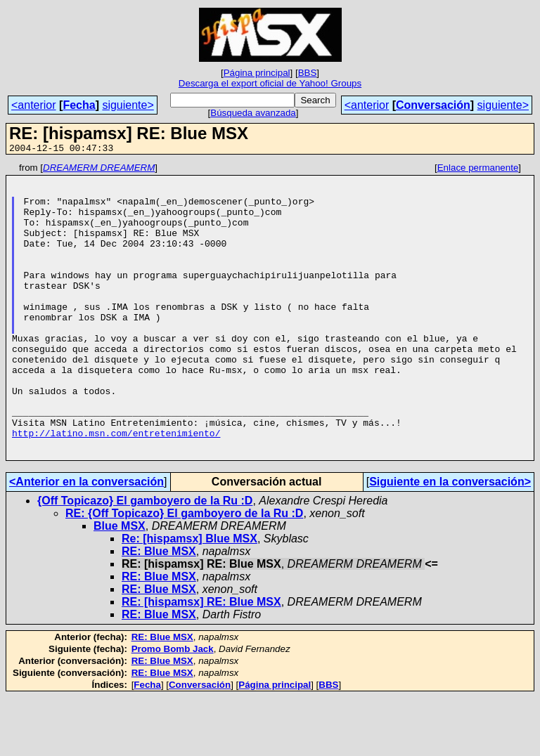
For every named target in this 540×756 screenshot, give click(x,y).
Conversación (433, 105)
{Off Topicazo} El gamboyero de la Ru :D (145, 560)
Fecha (79, 105)
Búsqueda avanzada (253, 113)
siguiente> (128, 105)
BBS (308, 73)
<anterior (34, 105)
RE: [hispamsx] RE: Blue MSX (201, 661)
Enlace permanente (478, 170)
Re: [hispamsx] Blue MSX (189, 598)
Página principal (257, 73)
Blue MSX (120, 585)
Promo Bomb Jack (173, 708)
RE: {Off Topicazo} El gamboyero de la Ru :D (184, 572)
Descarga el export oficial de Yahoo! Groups (270, 83)
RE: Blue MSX (159, 610)
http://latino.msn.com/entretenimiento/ (116, 488)
